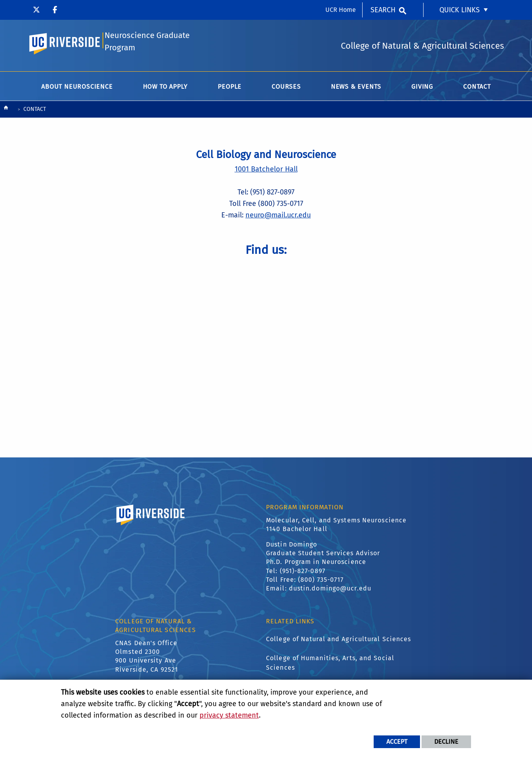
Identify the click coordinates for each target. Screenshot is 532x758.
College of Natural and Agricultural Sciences (338, 640)
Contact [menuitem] (477, 88)
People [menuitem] (230, 88)
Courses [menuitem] (286, 88)
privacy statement (229, 715)
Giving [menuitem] (422, 88)
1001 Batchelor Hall (266, 170)
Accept (397, 742)
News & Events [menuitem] (356, 88)
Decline (446, 742)
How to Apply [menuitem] (165, 88)
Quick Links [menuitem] (460, 10)
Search (383, 10)
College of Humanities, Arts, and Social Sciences (330, 664)
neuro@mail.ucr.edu (278, 216)
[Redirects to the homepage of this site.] (6, 111)
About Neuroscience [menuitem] (77, 88)
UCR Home (341, 10)
